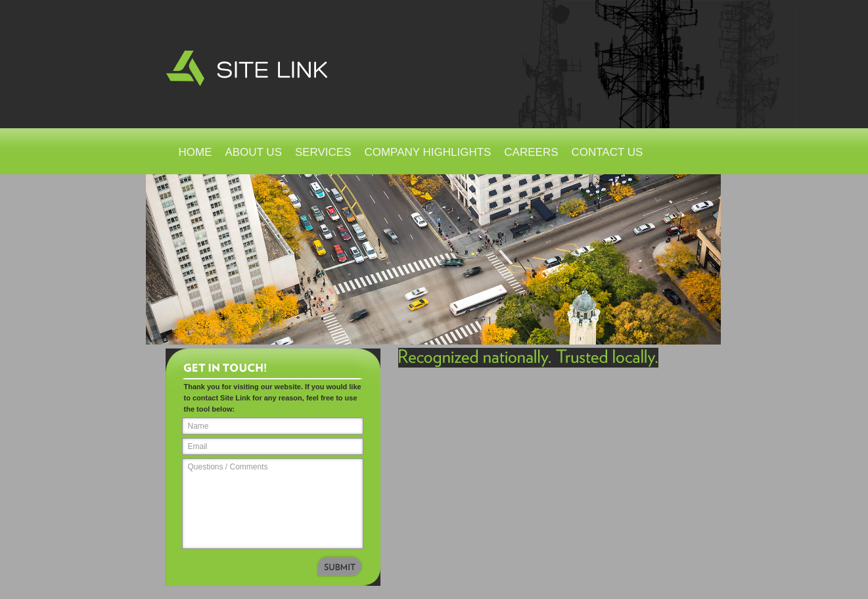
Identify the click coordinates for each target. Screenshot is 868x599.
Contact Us (607, 152)
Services (323, 152)
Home (195, 152)
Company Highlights (427, 152)
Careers (531, 152)
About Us (253, 152)
